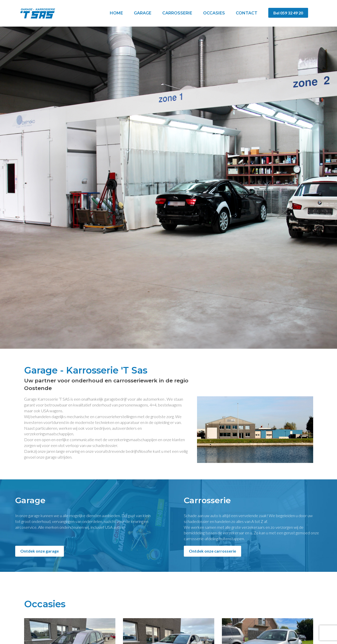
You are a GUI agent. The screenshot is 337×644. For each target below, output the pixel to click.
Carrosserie (177, 13)
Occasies (214, 13)
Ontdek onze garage (40, 551)
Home (116, 13)
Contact (247, 13)
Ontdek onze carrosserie (212, 551)
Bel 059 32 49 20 (288, 13)
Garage (143, 13)
